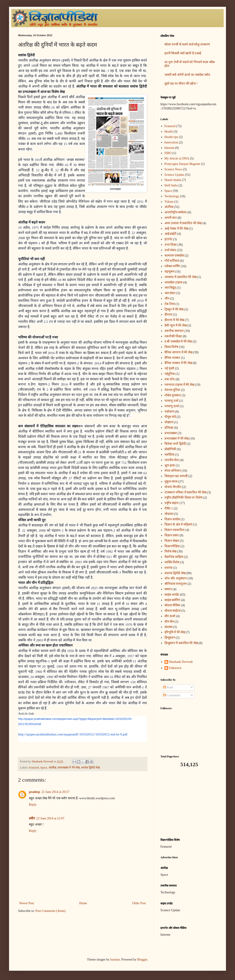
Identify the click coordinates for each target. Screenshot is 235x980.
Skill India (171, 185)
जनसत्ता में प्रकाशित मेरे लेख (181, 277)
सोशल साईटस (173, 611)
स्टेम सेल (169, 622)
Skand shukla (173, 180)
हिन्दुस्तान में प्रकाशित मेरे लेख (181, 643)
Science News (173, 169)
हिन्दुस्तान (170, 638)
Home (83, 903)
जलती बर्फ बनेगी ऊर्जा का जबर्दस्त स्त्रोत (187, 75)
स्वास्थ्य (168, 627)
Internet (169, 148)
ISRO (168, 153)
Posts (168, 687)
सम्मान (168, 589)
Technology (172, 196)
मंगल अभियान (173, 471)
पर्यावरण (169, 412)
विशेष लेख (171, 551)
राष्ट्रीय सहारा (172, 503)
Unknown (175, 668)
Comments (172, 695)
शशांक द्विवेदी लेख (90, 768)
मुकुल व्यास (171, 482)
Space (44, 768)
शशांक (168, 568)
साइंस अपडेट (172, 595)
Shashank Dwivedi (181, 662)
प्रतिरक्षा (169, 428)
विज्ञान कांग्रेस (172, 519)
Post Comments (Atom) (51, 911)
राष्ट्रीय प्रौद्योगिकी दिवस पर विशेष (183, 498)
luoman (115, 960)
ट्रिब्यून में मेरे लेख (174, 309)
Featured (34, 768)
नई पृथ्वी (169, 368)
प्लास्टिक (169, 455)
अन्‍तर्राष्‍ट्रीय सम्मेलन (176, 212)
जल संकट (170, 293)
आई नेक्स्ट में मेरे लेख (176, 229)
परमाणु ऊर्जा (172, 406)
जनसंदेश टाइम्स (174, 282)
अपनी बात (171, 218)
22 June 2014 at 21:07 (50, 818)
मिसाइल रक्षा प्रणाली (176, 476)
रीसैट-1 (169, 508)
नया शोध (170, 379)
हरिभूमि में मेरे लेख (175, 632)
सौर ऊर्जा (170, 616)
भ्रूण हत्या (170, 465)
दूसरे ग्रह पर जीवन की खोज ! (181, 84)
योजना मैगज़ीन (173, 487)
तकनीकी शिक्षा (173, 336)
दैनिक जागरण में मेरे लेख (179, 352)
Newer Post (27, 903)
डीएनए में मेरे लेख (174, 320)
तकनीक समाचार (174, 331)
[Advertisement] (189, 803)
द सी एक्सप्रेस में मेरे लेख (178, 341)
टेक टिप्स (170, 304)
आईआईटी (170, 234)
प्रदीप (32, 818)
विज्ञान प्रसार (172, 535)
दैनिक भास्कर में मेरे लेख (178, 363)
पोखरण (169, 422)
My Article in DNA (177, 158)
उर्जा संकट (170, 250)
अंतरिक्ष (52, 768)
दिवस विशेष (172, 347)
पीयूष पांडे (170, 417)
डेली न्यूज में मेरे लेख (176, 325)
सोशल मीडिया (173, 605)
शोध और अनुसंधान (176, 578)
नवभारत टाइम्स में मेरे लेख (179, 385)
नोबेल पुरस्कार (173, 395)
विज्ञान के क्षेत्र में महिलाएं (179, 524)
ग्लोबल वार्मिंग (172, 266)
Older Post (139, 903)
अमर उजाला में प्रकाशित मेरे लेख (183, 223)
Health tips (171, 137)
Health (169, 132)
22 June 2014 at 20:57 (55, 792)
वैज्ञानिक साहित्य (174, 557)
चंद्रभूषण (169, 272)
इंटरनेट (168, 239)
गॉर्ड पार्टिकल (172, 261)
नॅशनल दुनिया (172, 390)
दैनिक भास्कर (172, 358)
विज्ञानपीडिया (172, 546)
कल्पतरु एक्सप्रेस (174, 256)
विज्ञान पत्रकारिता (175, 530)
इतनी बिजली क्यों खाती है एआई (183, 53)
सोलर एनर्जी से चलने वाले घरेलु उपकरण (187, 44)
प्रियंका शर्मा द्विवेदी (175, 444)
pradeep (34, 792)
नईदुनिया (170, 374)
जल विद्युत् (170, 288)
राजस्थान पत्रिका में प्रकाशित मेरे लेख (186, 492)
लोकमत (169, 514)
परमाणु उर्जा (172, 401)
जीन (167, 299)
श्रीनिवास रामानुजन (176, 584)
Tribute (169, 202)
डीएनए (168, 315)
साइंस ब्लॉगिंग (173, 600)
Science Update (174, 175)
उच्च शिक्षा (171, 245)
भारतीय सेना (172, 460)
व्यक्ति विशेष (172, 562)
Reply (33, 805)
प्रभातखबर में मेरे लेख (69, 768)
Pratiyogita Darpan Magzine (182, 164)
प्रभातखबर (171, 433)
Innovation (171, 142)
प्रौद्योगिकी (170, 449)
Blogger (142, 960)
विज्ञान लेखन (172, 541)
